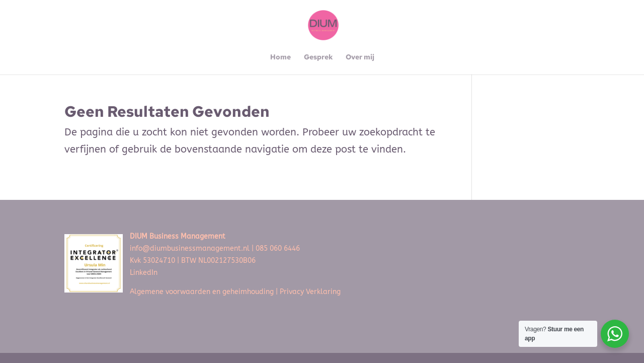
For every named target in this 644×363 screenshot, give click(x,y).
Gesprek (318, 57)
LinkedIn (144, 273)
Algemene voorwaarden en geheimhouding (202, 292)
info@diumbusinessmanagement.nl (190, 248)
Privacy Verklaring (310, 292)
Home (280, 57)
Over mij (360, 57)
